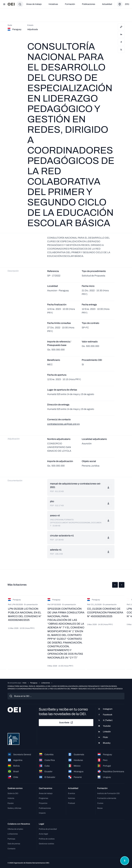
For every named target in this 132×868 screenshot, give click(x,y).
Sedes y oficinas (14, 808)
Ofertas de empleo (15, 829)
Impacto (42, 813)
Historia (11, 798)
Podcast (71, 803)
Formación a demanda (107, 798)
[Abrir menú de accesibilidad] (125, 861)
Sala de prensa (14, 844)
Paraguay (34, 683)
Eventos (71, 793)
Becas (100, 808)
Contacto (11, 849)
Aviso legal (43, 834)
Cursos (100, 803)
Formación (70, 4)
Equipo (11, 803)
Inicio (24, 683)
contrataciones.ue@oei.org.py (63, 424)
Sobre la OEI (13, 793)
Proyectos (43, 803)
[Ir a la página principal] (11, 4)
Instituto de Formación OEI (108, 793)
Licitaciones (46, 683)
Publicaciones (89, 4)
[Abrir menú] (4, 4)
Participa (11, 839)
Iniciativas (53, 4)
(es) (127, 4)
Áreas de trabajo (34, 4)
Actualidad (107, 4)
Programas (43, 798)
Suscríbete (66, 723)
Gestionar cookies (46, 844)
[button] (115, 585)
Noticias (71, 798)
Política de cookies (47, 839)
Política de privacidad (48, 829)
